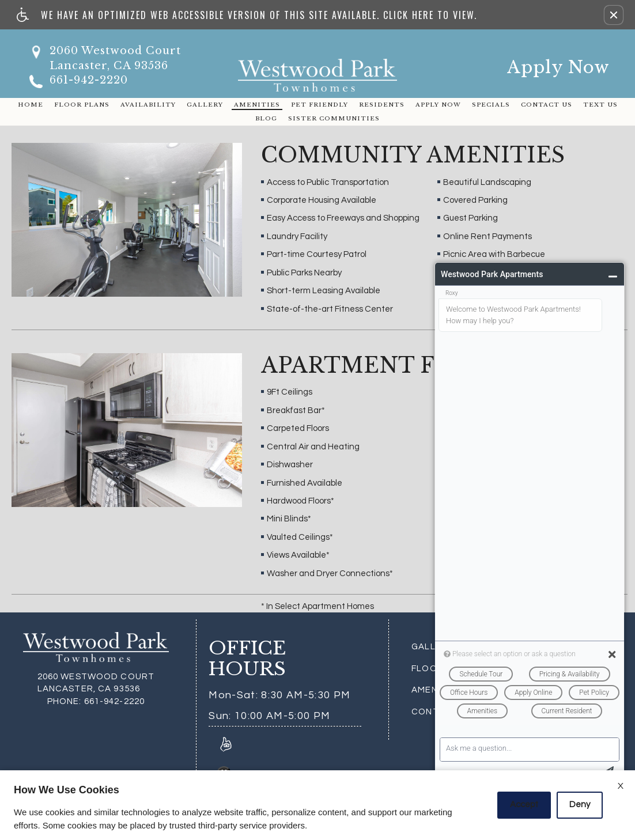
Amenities (257, 105)
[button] (614, 15)
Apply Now (558, 67)
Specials (491, 105)
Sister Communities (334, 118)
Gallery (205, 105)
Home (31, 105)
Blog (266, 118)
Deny (580, 805)
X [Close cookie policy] (621, 786)
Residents (382, 105)
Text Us (600, 105)
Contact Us (547, 105)
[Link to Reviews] (226, 744)
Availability (148, 105)
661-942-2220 (89, 80)
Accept (524, 805)
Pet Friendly (320, 105)
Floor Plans (82, 105)
